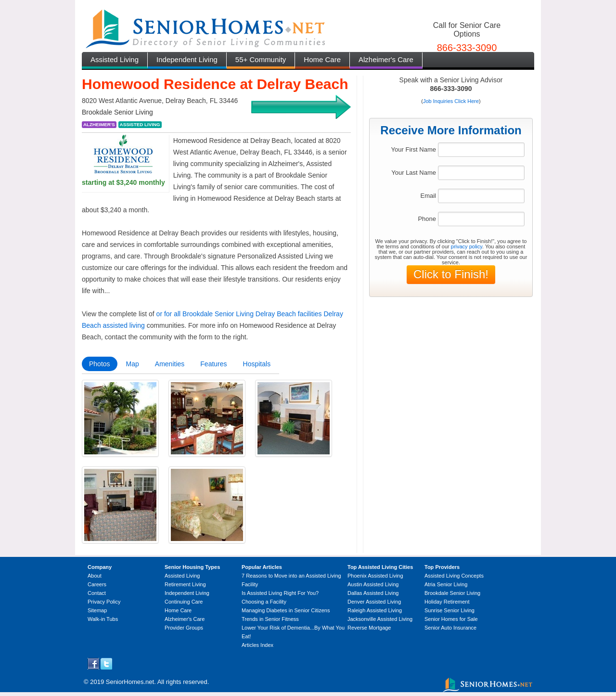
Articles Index (257, 645)
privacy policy (467, 246)
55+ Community (261, 59)
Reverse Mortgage (369, 628)
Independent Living (187, 59)
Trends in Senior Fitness (270, 619)
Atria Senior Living (446, 584)
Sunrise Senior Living (449, 610)
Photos (100, 364)
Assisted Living (115, 59)
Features (213, 364)
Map (133, 364)
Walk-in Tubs (103, 619)
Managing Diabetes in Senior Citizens (286, 610)
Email (428, 196)
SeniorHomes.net (130, 682)
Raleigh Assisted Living (375, 610)
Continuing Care (184, 602)
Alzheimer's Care (386, 59)
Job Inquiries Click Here (451, 101)
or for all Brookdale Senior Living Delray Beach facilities (239, 314)
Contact (97, 593)
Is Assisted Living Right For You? (280, 593)
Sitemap (97, 610)
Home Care (322, 59)
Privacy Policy (104, 602)
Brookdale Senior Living (452, 593)
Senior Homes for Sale (451, 619)
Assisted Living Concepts (454, 576)
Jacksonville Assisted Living (380, 619)
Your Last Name (414, 173)
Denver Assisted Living (374, 602)
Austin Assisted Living (373, 584)
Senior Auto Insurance (450, 628)
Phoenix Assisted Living (375, 576)
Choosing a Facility (264, 602)
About (95, 576)
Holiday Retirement (447, 602)
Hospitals (257, 364)
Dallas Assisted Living (373, 593)
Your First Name (414, 149)
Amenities (170, 364)
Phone (427, 219)
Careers (97, 584)
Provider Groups (184, 628)
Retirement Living (185, 584)
